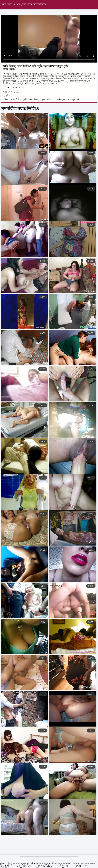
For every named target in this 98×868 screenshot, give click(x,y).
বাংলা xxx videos (30, 863)
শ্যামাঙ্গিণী (15, 100)
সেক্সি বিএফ (81, 866)
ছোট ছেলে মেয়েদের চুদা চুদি (68, 100)
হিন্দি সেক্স (64, 866)
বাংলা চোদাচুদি (7, 863)
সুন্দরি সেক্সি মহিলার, (31, 100)
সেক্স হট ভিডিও (45, 866)
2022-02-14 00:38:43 (14, 87)
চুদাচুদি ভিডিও (52, 863)
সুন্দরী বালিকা (47, 100)
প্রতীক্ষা (6, 100)
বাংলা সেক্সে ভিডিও (75, 863)
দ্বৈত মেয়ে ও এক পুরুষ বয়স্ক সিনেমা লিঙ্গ (24, 5)
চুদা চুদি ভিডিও (24, 866)
